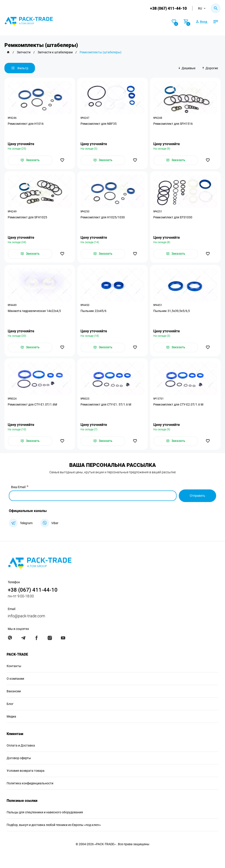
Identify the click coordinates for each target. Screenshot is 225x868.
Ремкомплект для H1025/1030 (103, 217)
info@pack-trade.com (26, 616)
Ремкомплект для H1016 (26, 124)
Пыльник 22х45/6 (93, 311)
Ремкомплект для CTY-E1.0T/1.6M (32, 404)
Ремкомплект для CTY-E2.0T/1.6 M (178, 404)
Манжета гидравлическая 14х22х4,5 (34, 311)
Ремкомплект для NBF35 (99, 124)
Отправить (197, 496)
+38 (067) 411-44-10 (168, 8)
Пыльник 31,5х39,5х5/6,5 (172, 311)
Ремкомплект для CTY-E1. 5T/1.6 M (106, 404)
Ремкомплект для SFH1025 (27, 217)
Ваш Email (18, 487)
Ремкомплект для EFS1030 (173, 217)
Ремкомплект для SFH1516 (173, 124)
